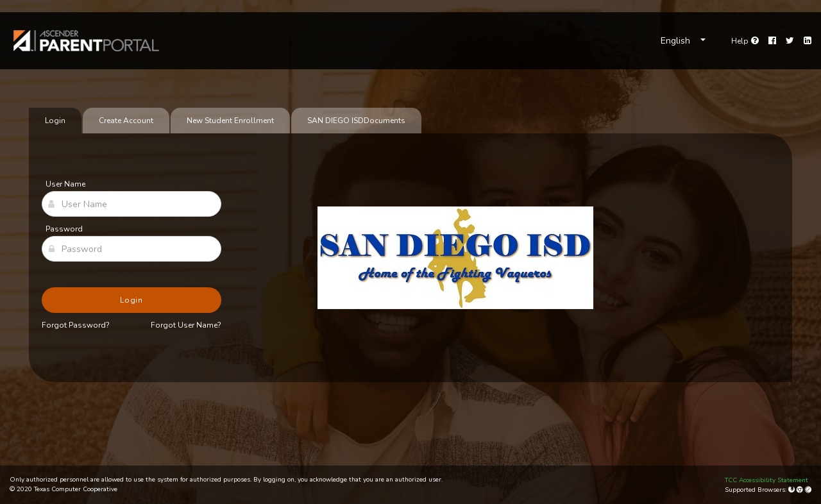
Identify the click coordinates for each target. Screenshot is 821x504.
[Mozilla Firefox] (792, 490)
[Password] (131, 249)
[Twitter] (790, 41)
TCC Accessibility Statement (766, 480)
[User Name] (131, 204)
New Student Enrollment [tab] (230, 121)
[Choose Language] (683, 41)
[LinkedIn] (808, 41)
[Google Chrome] (801, 490)
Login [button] (132, 300)
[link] (87, 41)
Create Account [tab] (126, 121)
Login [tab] (55, 121)
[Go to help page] (745, 41)
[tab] (356, 121)
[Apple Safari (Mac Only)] (808, 490)
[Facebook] (772, 41)
